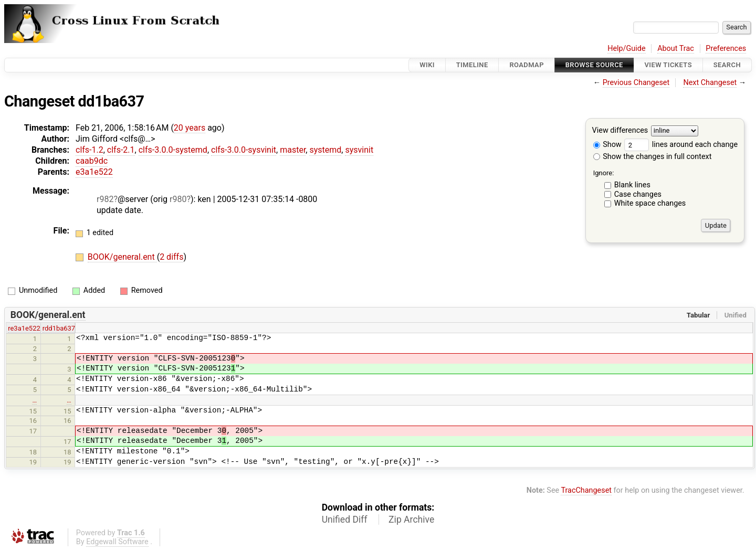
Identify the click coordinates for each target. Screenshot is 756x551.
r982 (105, 199)
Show (607, 145)
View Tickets (668, 65)
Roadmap (527, 65)
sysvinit (359, 150)
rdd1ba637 (59, 328)
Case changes (638, 194)
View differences (620, 131)
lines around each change (681, 145)
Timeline (472, 65)
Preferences (726, 49)
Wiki (427, 65)
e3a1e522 (94, 172)
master (293, 150)
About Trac (676, 49)
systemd (325, 150)
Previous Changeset (636, 83)
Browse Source (594, 65)
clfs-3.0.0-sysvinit (244, 150)
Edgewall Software (117, 542)
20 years (190, 128)
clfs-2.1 (121, 150)
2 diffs (171, 257)
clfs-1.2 (90, 150)
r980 (178, 199)
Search (727, 65)
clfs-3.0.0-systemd (173, 150)
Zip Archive (411, 520)
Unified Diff (345, 520)
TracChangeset (586, 490)
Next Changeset (710, 83)
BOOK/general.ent (122, 257)
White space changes (650, 203)
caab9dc (92, 161)
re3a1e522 (24, 328)
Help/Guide (626, 49)
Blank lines (632, 185)
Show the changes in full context (653, 157)
